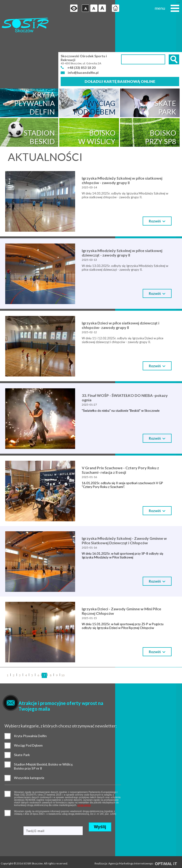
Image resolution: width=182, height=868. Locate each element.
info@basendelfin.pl (83, 40)
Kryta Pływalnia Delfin (8, 702)
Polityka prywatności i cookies (19, 836)
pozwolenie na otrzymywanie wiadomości (8, 779)
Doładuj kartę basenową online (120, 48)
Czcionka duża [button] (99, 8)
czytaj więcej (101, 771)
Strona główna (112, 8)
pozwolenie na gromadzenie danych (8, 760)
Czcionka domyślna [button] (82, 8)
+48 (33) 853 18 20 (82, 34)
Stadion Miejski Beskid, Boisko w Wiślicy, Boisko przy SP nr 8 (8, 731)
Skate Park (8, 721)
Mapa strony (9, 854)
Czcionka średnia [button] (90, 8)
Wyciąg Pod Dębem (8, 712)
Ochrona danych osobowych (19, 842)
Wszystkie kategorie (8, 744)
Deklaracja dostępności (15, 860)
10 (63, 642)
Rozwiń (157, 188)
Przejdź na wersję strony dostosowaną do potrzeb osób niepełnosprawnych (70, 8)
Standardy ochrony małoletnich (21, 848)
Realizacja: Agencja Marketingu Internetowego (136, 830)
